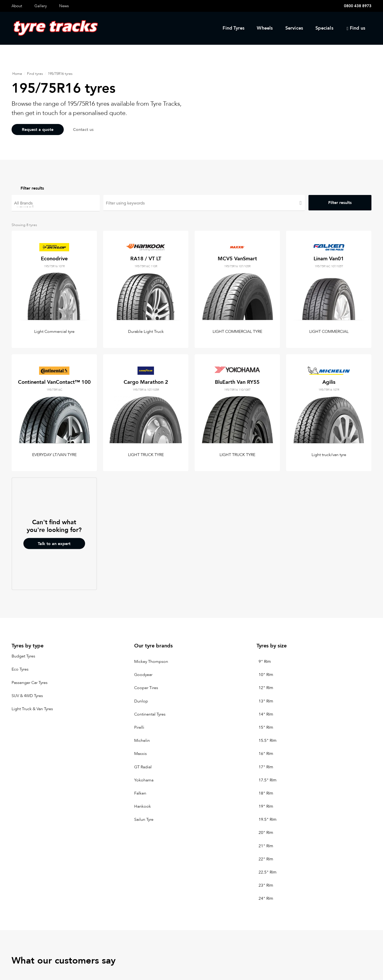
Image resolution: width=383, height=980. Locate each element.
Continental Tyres (150, 714)
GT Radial (143, 767)
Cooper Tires (146, 688)
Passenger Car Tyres (30, 683)
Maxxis (140, 754)
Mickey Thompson (151, 662)
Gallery (41, 6)
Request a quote (38, 130)
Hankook (56, 205)
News (64, 6)
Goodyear (143, 675)
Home (17, 74)
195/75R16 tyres (60, 74)
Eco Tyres (20, 670)
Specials (324, 28)
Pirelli (139, 727)
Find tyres (35, 74)
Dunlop (141, 701)
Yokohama (144, 780)
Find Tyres (234, 28)
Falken (140, 793)
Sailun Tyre (144, 820)
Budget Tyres (23, 656)
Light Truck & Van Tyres (32, 709)
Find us (358, 28)
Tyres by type (28, 646)
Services (294, 28)
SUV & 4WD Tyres (27, 696)
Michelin (142, 741)
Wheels (265, 28)
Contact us (85, 130)
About (17, 6)
